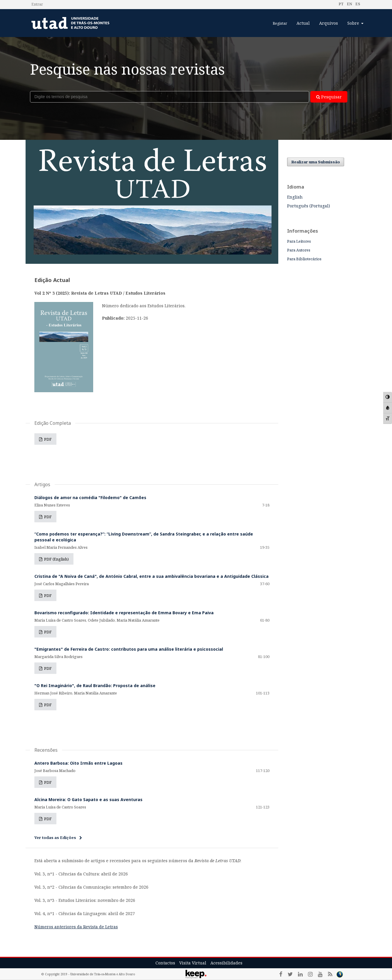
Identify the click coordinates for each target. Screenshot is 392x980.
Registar (280, 23)
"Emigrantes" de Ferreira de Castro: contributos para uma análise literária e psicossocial (129, 649)
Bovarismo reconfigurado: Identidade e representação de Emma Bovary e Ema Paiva (124, 613)
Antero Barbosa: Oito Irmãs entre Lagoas (78, 763)
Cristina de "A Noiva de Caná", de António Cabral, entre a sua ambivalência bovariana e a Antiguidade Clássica (151, 576)
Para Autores (299, 250)
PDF (47, 439)
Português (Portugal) (309, 206)
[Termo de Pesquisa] (170, 97)
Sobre (354, 23)
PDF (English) (56, 559)
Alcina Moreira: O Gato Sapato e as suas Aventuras (88, 799)
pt (341, 4)
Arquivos (329, 23)
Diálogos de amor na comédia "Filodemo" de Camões (90, 497)
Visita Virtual (193, 963)
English (295, 197)
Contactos (165, 963)
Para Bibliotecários (304, 259)
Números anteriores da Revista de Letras (76, 927)
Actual (303, 23)
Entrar (37, 4)
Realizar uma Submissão (316, 162)
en (349, 4)
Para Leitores (299, 241)
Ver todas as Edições (55, 838)
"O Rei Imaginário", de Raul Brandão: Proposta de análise (95, 686)
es (357, 4)
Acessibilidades (226, 963)
